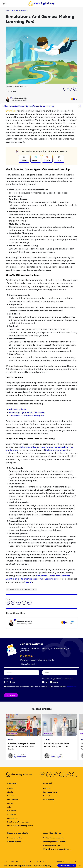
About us (47, 788)
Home (8, 11)
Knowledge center (50, 792)
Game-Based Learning (19, 11)
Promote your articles (52, 845)
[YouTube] (62, 775)
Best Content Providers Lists (18, 822)
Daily (45, 682)
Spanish (28, 582)
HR (7, 682)
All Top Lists (12, 814)
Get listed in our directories (54, 838)
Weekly (54, 682)
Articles (10, 788)
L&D (13, 682)
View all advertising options (57, 849)
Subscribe (11, 695)
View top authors (14, 842)
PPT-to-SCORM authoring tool (20, 826)
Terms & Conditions (13, 862)
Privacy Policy (29, 862)
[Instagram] (75, 775)
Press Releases (13, 799)
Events (10, 803)
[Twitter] (49, 775)
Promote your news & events (54, 842)
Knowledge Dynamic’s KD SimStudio (27, 412)
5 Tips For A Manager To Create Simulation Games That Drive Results (21, 746)
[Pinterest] (68, 775)
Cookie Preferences (45, 862)
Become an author (15, 838)
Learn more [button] (72, 687)
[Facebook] (42, 775)
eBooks (10, 792)
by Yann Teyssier (20, 757)
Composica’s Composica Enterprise (26, 415)
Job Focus (8, 679)
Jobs (9, 807)
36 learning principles (56, 450)
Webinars (11, 796)
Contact (46, 796)
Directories (12, 811)
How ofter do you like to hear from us (57, 679)
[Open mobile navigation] (4, 4)
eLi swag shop (49, 799)
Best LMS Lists (13, 818)
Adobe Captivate (18, 409)
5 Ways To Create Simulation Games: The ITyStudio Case (57, 745)
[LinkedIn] (55, 775)
